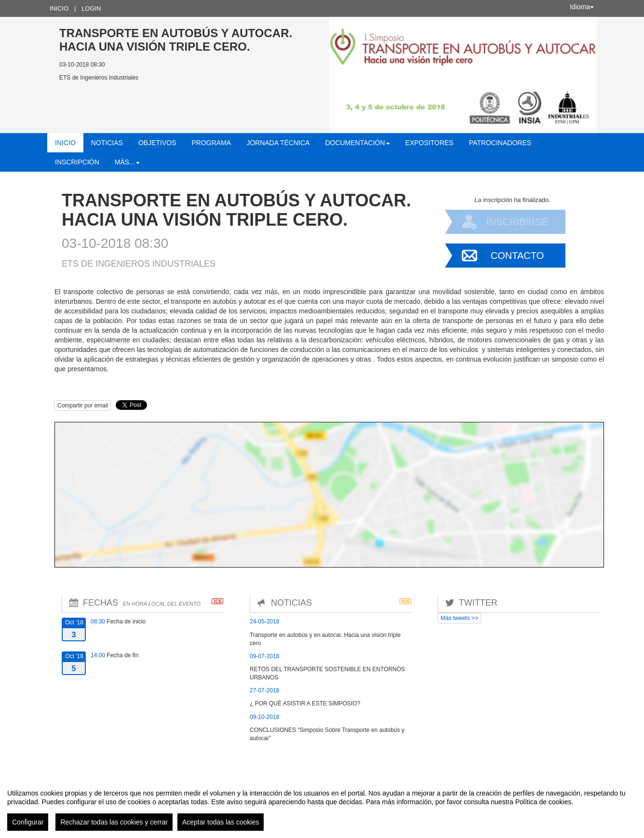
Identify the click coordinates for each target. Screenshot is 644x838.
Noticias (107, 143)
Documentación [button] (357, 143)
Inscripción (77, 162)
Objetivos (157, 143)
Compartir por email (83, 405)
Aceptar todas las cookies (221, 822)
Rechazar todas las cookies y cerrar (114, 822)
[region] (322, 806)
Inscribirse (517, 222)
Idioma (582, 7)
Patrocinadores (500, 143)
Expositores (429, 143)
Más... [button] (127, 162)
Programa (211, 143)
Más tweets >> (459, 618)
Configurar (28, 822)
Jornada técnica (278, 143)
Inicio (59, 8)
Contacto (517, 256)
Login (91, 8)
